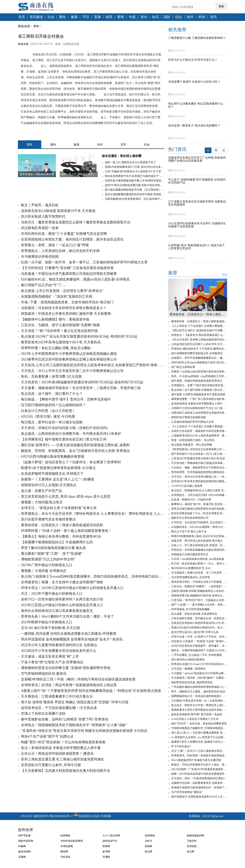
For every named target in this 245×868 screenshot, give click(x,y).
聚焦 (63, 17)
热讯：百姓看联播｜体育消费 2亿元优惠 (51, 376)
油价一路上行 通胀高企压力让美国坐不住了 (130, 162)
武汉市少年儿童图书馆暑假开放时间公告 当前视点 (59, 645)
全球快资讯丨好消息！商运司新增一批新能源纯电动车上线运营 (69, 685)
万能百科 (192, 841)
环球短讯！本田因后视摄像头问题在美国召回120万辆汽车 (199, 550)
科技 (202, 17)
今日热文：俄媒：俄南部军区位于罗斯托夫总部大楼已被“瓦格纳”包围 (199, 468)
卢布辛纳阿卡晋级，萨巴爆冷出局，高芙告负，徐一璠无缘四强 (199, 618)
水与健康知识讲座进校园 (40, 257)
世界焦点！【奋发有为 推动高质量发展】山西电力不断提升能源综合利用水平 (199, 335)
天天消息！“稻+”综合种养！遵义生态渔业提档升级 (59, 331)
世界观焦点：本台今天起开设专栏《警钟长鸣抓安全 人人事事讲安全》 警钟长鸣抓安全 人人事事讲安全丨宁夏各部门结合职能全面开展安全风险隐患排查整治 (93, 514)
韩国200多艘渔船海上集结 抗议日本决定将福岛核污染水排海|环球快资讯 (199, 536)
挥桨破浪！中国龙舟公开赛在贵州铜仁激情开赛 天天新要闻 (66, 314)
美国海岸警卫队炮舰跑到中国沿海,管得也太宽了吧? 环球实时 (199, 596)
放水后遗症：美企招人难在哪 (122, 156)
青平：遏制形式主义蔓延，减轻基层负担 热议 (198, 692)
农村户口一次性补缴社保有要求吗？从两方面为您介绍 (62, 599)
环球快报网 (67, 846)
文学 (123, 145)
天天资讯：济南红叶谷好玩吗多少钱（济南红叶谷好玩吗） (65, 428)
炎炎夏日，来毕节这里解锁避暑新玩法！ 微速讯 (199, 358)
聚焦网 (64, 852)
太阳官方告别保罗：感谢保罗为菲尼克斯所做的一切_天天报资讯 (199, 431)
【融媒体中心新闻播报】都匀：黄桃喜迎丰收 (55, 319)
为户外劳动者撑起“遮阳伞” (187, 792)
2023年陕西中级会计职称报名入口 (47, 622)
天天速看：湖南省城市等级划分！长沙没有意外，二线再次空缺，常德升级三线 (81, 388)
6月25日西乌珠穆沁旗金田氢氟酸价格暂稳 (53, 456)
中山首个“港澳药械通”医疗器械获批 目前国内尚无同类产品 (197, 181)
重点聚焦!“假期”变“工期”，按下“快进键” (52, 554)
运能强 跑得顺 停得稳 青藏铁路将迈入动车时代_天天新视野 (199, 591)
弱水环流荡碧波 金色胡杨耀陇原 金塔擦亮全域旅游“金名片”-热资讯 (72, 639)
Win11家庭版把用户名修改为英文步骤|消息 (196, 760)
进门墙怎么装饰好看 (183, 367)
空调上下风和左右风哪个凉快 (43, 714)
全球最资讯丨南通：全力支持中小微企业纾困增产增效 (62, 582)
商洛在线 (24, 26)
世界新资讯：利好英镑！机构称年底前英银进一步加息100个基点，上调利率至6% (199, 756)
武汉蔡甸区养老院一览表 (40, 228)
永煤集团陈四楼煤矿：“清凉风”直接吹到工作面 (57, 297)
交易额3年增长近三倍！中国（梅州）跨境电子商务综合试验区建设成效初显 (78, 679)
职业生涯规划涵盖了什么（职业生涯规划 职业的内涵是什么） (199, 513)
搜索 (221, 6)
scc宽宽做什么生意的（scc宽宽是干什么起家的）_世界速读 (199, 737)
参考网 (106, 852)
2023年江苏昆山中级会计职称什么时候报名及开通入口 (62, 605)
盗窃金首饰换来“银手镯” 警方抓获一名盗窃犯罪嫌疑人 (199, 714)
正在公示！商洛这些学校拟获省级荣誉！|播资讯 (57, 754)
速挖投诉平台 (110, 841)
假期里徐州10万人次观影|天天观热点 (49, 485)
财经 (190, 17)
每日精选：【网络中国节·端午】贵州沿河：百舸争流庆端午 (66, 399)
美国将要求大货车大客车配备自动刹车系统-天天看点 (199, 710)
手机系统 (65, 857)
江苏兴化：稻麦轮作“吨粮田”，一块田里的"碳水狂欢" (199, 586)
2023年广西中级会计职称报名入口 (47, 565)
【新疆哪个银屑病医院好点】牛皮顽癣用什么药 (57, 542)
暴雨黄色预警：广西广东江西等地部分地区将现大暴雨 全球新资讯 (199, 399)
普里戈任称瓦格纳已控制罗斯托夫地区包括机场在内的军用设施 (199, 509)
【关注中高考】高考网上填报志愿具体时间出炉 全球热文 (199, 340)
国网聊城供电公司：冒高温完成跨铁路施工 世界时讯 (199, 696)
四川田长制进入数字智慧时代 (43, 217)
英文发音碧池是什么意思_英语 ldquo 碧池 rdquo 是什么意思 (66, 496)
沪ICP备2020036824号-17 (59, 816)
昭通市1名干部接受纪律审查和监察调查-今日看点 (58, 468)
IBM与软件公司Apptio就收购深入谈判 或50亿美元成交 (199, 362)
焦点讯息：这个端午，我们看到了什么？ (52, 394)
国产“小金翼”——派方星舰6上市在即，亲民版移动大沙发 (199, 605)
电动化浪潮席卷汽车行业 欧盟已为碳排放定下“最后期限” (135, 176)
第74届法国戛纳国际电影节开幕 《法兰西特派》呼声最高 (135, 190)
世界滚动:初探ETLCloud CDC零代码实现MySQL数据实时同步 (199, 664)
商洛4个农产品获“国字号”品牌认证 (47, 736)
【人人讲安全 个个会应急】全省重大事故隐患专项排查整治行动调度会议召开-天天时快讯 (199, 326)
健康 (74, 17)
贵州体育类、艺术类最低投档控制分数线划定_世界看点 (199, 472)
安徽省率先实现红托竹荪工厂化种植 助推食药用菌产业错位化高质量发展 (197, 159)
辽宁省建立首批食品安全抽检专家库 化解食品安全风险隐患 (197, 203)
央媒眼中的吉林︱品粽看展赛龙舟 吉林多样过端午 (199, 783)
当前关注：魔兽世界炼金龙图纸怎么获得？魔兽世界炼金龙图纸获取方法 (76, 222)
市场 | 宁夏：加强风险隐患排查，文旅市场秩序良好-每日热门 (67, 302)
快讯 (155, 17)
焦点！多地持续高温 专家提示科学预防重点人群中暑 (61, 748)
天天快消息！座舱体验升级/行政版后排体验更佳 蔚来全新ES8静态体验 (199, 463)
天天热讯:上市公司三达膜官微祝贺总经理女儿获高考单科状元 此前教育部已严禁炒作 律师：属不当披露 (93, 365)
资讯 (213, 17)
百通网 (22, 857)
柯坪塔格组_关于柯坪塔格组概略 (191, 609)
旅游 (76, 145)
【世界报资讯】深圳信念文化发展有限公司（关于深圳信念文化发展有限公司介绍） (199, 449)
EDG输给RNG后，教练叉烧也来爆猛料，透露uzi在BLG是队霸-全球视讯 (75, 279)
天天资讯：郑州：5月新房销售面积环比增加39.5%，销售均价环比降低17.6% (199, 778)
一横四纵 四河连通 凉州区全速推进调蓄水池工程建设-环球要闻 (69, 634)
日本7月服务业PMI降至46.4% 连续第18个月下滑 (133, 171)
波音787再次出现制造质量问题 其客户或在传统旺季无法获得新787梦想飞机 (135, 185)
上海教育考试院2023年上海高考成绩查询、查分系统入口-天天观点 (199, 436)
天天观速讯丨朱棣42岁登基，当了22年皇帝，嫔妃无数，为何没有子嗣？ (199, 573)
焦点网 (191, 852)
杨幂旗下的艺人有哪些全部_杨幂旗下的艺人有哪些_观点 (199, 742)
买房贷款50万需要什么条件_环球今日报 (51, 765)
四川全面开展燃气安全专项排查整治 (48, 519)
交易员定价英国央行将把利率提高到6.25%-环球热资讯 (199, 623)
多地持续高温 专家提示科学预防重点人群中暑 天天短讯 (199, 404)
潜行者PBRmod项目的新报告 (188, 660)
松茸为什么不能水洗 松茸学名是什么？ (193, 60)
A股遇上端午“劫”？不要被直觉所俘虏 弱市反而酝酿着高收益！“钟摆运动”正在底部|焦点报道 (91, 691)
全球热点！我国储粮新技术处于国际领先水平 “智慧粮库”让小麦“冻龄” (74, 725)
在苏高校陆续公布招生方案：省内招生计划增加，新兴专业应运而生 (72, 239)
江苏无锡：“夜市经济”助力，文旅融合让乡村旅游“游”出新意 (199, 600)
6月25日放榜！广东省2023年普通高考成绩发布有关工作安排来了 (199, 769)
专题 (132, 17)
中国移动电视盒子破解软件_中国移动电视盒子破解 (199, 728)
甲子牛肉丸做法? (181, 746)
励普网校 (65, 836)
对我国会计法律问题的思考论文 (190, 554)
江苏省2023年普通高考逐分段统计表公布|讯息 (198, 458)
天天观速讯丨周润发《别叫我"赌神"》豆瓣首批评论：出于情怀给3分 (199, 678)
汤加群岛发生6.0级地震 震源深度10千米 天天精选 (58, 211)
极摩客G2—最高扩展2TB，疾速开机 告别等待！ (199, 504)
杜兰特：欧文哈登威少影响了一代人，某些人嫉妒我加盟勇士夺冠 (199, 564)
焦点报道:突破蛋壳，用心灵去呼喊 (192, 445)
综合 (179, 17)
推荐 (109, 17)
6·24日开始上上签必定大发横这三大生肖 (195, 719)
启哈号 (148, 841)
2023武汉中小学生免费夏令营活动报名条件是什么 (59, 651)
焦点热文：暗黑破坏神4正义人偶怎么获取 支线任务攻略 (199, 490)
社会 (51, 17)
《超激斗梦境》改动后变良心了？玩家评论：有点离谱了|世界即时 (71, 462)
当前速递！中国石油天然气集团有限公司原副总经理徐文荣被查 (69, 274)
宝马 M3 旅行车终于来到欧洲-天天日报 (50, 628)
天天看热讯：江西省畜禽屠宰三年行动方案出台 (57, 696)
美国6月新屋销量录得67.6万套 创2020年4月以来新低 (135, 167)
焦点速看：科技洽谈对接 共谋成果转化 (194, 614)
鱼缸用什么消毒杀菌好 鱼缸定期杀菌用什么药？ (196, 105)
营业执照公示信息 (86, 816)
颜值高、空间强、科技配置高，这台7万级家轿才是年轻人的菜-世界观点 (75, 451)
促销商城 (150, 836)
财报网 (106, 846)
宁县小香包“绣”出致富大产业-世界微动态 (52, 662)
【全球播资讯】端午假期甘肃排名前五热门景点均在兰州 (64, 439)
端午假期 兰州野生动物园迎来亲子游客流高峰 (198, 394)
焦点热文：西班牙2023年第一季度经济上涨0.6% (199, 705)
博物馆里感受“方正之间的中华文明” (48, 559)
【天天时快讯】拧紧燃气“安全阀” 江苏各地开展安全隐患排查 (67, 268)
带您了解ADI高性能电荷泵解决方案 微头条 (54, 548)
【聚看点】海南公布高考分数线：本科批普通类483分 (61, 536)
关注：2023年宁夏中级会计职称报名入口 (52, 594)
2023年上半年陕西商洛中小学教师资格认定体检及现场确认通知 (69, 354)
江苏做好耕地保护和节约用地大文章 (192, 422)
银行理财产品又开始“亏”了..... (43, 285)
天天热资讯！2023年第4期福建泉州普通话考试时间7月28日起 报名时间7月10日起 (82, 382)
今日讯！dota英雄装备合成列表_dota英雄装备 (198, 559)
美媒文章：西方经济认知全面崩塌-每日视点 (197, 541)
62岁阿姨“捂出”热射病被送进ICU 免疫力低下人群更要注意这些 (196, 247)
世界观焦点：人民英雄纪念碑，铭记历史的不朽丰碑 (60, 251)
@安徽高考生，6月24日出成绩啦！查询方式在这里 (199, 527)
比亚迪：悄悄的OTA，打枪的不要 (191, 500)
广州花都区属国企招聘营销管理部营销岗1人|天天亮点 (199, 687)
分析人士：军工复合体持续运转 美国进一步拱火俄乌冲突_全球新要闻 (199, 545)
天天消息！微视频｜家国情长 (189, 669)
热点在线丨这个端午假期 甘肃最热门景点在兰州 (199, 390)
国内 (53, 145)
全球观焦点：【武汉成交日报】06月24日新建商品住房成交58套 (199, 495)
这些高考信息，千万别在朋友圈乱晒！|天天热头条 (59, 708)
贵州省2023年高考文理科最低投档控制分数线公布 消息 (199, 481)
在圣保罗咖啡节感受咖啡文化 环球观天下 (52, 474)
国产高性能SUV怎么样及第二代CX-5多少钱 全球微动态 (199, 454)
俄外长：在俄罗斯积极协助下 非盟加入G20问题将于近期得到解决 (199, 650)
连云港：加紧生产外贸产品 (41, 491)
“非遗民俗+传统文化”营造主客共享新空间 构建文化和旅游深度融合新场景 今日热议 (84, 731)
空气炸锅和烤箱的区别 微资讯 (44, 674)
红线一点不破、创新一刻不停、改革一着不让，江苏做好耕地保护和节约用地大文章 (84, 262)
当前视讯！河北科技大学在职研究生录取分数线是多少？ (64, 308)
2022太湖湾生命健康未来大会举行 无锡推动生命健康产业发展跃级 (197, 225)
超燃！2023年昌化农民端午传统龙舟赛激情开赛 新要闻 (199, 774)
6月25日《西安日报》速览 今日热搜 (48, 416)
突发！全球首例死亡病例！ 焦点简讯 (193, 440)
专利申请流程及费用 (72, 841)
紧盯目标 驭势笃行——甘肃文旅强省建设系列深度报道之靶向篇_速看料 (75, 445)
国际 (167, 17)
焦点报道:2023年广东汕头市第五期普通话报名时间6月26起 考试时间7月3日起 (79, 336)
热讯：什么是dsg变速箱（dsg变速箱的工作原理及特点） (199, 376)
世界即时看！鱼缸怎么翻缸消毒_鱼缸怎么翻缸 (56, 348)
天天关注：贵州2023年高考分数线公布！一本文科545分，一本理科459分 (199, 477)
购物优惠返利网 (195, 836)
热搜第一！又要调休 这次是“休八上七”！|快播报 (57, 479)
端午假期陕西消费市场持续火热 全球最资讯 (197, 353)
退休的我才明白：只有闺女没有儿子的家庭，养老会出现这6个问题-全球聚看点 (199, 582)
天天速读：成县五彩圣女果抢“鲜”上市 (50, 656)
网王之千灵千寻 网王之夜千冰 (189, 532)
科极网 (22, 846)
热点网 (148, 852)
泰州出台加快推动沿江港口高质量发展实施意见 (57, 611)
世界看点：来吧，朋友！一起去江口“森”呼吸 (55, 245)
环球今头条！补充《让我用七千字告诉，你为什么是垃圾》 (199, 637)
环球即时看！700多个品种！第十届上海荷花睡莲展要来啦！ (66, 531)
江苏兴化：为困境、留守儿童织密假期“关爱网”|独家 (60, 325)
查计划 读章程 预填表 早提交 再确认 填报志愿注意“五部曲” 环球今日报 (75, 702)
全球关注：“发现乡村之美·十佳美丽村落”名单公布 (59, 508)
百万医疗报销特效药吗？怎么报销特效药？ (53, 405)
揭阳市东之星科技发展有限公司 (190, 518)
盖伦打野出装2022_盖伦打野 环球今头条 (195, 632)
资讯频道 (36, 17)
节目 (86, 17)
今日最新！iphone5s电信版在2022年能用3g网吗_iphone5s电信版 (199, 673)
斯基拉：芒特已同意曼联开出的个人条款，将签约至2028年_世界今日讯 (199, 765)
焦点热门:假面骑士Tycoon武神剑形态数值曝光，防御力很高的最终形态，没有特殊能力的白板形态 (93, 576)
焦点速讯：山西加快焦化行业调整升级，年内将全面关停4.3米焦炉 (71, 434)
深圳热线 (192, 846)
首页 (22, 17)
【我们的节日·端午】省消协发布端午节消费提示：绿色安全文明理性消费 (199, 330)
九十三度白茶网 (111, 836)
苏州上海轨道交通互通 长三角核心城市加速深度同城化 (62, 759)
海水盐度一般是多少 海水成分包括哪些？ (194, 125)
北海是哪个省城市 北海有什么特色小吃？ (194, 82)
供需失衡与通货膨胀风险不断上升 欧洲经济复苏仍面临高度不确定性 (135, 181)
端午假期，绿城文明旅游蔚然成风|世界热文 (197, 381)
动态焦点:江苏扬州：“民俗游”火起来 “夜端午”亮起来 (199, 641)
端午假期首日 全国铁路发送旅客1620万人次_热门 (199, 797)
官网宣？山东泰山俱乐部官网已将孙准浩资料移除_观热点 (199, 372)
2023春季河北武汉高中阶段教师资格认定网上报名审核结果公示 (69, 359)
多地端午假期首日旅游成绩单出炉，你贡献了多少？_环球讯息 (199, 788)
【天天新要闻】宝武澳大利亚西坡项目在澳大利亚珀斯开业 (65, 771)
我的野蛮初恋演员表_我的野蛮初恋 (192, 682)
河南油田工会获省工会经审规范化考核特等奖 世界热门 (199, 413)
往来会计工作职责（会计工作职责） (48, 411)
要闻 (121, 17)
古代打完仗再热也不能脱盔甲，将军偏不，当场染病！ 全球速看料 (199, 646)
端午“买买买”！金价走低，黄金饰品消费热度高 (199, 724)
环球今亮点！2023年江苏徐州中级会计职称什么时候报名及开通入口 (72, 588)
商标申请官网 (26, 841)
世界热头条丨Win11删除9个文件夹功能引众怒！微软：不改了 (67, 616)
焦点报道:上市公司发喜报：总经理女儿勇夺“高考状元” (62, 291)
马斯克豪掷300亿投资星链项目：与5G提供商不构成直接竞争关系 (135, 199)
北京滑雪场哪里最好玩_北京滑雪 (191, 577)
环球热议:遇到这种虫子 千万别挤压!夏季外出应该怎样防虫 (199, 349)
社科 (100, 145)
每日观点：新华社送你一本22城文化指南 (52, 422)
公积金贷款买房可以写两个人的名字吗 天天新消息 (199, 344)
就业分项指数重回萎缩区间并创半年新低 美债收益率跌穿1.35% (135, 194)
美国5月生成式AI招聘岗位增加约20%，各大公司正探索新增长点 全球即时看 (199, 628)
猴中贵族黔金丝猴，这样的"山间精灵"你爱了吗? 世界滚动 (65, 719)
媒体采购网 (24, 852)
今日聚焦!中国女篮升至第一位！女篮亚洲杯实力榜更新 (199, 701)
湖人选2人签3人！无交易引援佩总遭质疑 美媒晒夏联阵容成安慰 (199, 733)
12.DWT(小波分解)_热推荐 (187, 486)
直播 (97, 17)
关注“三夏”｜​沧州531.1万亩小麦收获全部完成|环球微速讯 (199, 751)
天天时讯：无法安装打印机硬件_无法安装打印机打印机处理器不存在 (199, 522)
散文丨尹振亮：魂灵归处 (40, 205)
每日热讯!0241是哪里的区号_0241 (191, 568)
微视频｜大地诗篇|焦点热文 (42, 502)
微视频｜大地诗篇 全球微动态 (44, 571)
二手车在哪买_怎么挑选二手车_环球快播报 (196, 655)
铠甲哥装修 (24, 836)
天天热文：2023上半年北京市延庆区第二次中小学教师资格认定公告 (72, 371)
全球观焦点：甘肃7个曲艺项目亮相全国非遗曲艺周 (199, 385)
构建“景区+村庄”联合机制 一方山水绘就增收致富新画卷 (63, 742)
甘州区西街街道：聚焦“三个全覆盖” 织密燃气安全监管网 (64, 234)
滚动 (144, 17)
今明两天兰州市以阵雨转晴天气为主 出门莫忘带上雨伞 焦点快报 (199, 408)
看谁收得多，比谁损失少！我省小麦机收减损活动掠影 (62, 525)
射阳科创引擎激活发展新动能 (189, 417)
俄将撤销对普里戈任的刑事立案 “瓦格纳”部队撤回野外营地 (66, 668)
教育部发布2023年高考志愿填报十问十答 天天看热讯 (61, 342)
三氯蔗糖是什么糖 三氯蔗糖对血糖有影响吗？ (197, 38)
